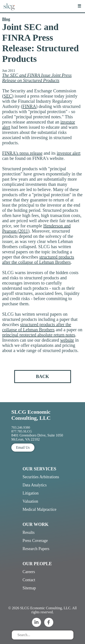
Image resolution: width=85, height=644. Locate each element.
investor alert (69, 153)
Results (28, 532)
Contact (29, 580)
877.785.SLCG (22, 431)
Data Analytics (34, 485)
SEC (8, 96)
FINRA (29, 106)
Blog (6, 19)
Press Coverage (35, 541)
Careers (29, 572)
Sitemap (29, 588)
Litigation (30, 493)
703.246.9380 (21, 427)
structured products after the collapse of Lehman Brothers (38, 260)
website (67, 340)
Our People (37, 564)
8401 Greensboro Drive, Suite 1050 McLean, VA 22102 (37, 437)
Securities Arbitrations (41, 477)
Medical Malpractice (39, 509)
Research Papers (36, 549)
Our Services (39, 469)
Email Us (23, 447)
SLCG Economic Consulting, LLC (31, 415)
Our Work (35, 524)
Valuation (30, 501)
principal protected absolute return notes (39, 335)
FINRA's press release (22, 153)
